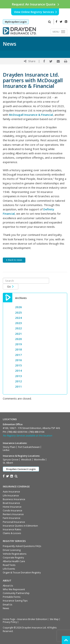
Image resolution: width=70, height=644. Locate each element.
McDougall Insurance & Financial (31, 115)
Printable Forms (12, 597)
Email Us (8, 604)
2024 (18, 318)
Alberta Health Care (14, 561)
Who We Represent (14, 589)
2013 (18, 376)
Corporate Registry (13, 557)
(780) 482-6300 (15, 432)
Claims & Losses (12, 533)
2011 (18, 386)
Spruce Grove (11, 459)
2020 (18, 339)
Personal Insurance (14, 522)
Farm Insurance (12, 518)
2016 (18, 360)
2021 (18, 334)
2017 (18, 355)
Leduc (6, 450)
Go (11, 286)
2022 (18, 328)
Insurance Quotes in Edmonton (20, 526)
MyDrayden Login (16, 22)
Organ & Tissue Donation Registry (22, 572)
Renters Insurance (13, 514)
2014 (18, 371)
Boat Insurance (11, 503)
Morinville (39, 459)
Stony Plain (9, 447)
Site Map (54, 619)
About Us (8, 586)
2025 (18, 312)
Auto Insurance (11, 492)
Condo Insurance (13, 510)
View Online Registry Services (36, 12)
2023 (18, 323)
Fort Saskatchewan (29, 447)
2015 (18, 365)
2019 (18, 344)
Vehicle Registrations (15, 554)
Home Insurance (12, 507)
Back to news (14, 260)
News (6, 608)
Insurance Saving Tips (15, 601)
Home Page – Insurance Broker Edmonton (25, 619)
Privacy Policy (10, 622)
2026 (18, 307)
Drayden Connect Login (21, 469)
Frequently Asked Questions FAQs (22, 546)
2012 (18, 381)
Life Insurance (11, 495)
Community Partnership (16, 593)
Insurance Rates (12, 529)
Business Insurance (14, 499)
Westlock (26, 459)
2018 (18, 349)
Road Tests (9, 565)
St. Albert (8, 463)
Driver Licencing (12, 550)
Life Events (9, 569)
